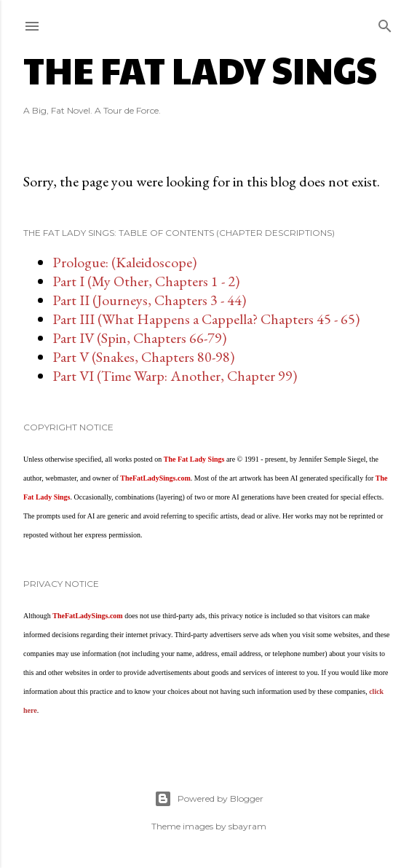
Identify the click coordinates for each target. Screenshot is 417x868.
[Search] (385, 23)
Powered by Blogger (209, 799)
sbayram (247, 826)
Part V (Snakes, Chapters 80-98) (143, 357)
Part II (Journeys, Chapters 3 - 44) (149, 300)
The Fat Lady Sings (200, 69)
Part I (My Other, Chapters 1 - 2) (146, 281)
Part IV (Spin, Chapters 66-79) (139, 338)
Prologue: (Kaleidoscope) (124, 262)
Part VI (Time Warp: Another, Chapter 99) (175, 376)
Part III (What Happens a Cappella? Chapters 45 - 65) (206, 319)
